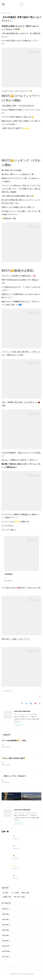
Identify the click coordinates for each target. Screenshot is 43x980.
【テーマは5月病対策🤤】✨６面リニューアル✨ (19, 743)
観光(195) (9, 693)
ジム (15, 895)
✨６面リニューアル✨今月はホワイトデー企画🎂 (19, 779)
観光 (26, 895)
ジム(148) (4, 693)
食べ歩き (20, 899)
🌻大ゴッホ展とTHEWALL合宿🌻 (13, 761)
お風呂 (7, 899)
